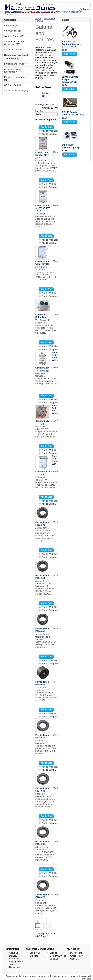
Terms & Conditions (14, 966)
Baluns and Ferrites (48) (17, 55)
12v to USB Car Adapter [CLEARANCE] (70, 79)
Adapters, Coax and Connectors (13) (14, 43)
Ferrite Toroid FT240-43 (43, 790)
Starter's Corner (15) (14, 36)
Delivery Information (15, 957)
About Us (14, 953)
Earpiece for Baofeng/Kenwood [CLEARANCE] (72, 44)
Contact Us (17, 12)
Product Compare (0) (46, 120)
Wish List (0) (48, 12)
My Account (61, 12)
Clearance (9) (11, 25)
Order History (77, 956)
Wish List (75, 959)
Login (79, 9)
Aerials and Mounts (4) (15, 50)
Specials (54, 959)
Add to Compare (50, 134)
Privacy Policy (16, 961)
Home (6, 12)
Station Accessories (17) (16, 91)
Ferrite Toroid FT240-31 (43, 736)
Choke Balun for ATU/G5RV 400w (43, 208)
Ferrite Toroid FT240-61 (43, 843)
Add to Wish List (50, 131)
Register (87, 9)
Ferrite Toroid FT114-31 (43, 524)
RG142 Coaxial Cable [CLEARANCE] (73, 113)
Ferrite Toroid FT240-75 (43, 896)
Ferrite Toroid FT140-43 (43, 577)
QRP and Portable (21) (15, 85)
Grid (52, 105)
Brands (53, 953)
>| (38, 930)
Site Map (34, 956)
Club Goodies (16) (13, 31)
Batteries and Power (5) (16, 64)
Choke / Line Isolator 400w (42, 154)
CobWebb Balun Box (41, 316)
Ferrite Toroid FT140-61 (43, 630)
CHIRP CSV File (32, 12)
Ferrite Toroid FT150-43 (43, 683)
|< (38, 921)
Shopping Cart (76, 12)
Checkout (9, 14)
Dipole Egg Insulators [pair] (70, 146)
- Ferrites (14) (13, 58)
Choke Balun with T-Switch (42, 263)
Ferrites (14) (46, 95)
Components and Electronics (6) (13, 70)
